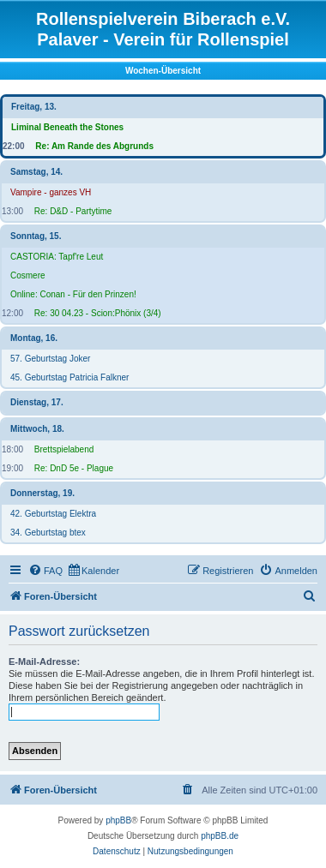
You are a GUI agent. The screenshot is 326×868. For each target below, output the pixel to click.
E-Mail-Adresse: (44, 661)
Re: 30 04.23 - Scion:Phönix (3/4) (98, 313)
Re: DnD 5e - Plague (74, 468)
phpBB (118, 820)
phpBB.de (220, 836)
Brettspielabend (64, 449)
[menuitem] (45, 571)
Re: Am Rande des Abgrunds (94, 146)
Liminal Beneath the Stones (67, 127)
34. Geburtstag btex (48, 533)
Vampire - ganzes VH (51, 192)
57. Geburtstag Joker (50, 359)
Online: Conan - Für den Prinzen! (73, 294)
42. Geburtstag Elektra (53, 514)
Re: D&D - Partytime (73, 211)
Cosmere (28, 275)
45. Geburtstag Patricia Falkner (69, 377)
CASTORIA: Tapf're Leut (57, 257)
